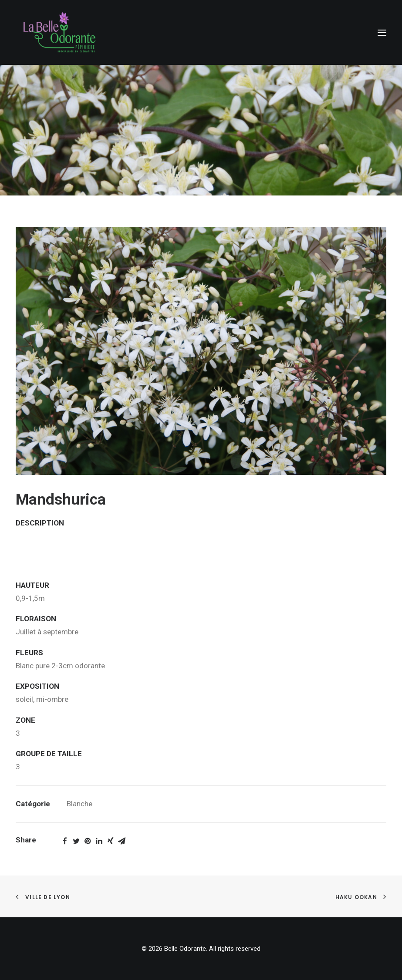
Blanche (79, 804)
